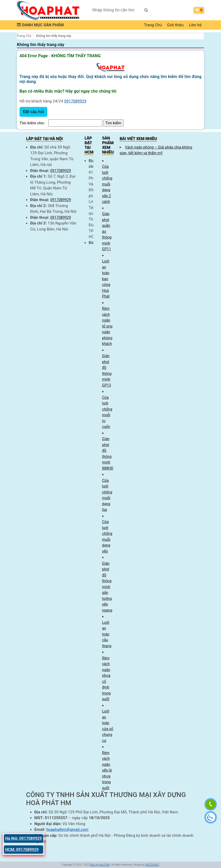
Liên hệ (195, 25)
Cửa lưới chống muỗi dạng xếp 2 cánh (107, 184)
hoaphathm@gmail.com (67, 830)
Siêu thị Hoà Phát (100, 865)
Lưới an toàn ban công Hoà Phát (106, 279)
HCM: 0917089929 (22, 850)
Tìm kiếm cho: (32, 123)
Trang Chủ (153, 25)
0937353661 (152, 865)
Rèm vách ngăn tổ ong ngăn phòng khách (107, 326)
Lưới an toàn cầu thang (107, 634)
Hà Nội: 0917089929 (24, 838)
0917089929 (75, 101)
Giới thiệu (175, 25)
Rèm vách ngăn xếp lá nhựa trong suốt (107, 770)
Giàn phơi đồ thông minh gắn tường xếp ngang (107, 587)
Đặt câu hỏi (33, 112)
